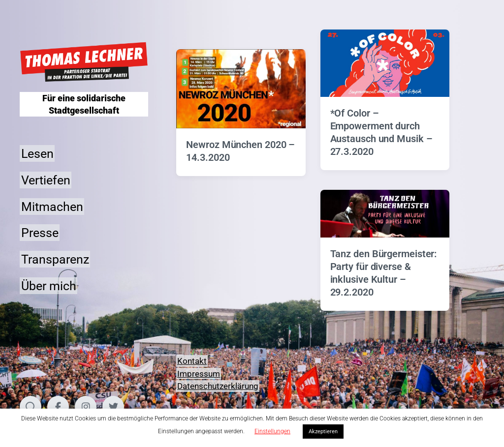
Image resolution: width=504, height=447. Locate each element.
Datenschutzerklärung (218, 386)
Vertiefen (46, 180)
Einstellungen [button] (272, 431)
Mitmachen (52, 206)
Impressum (199, 374)
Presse (40, 233)
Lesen (37, 154)
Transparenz (55, 259)
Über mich (49, 285)
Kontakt (192, 361)
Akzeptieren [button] (323, 432)
